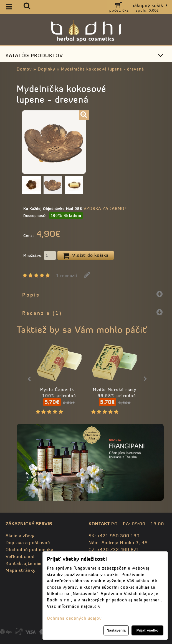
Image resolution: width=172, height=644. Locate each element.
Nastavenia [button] (116, 630)
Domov (24, 69)
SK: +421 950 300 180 (114, 536)
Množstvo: (40, 256)
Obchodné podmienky (29, 549)
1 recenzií (67, 276)
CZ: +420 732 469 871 (114, 549)
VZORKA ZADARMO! (105, 208)
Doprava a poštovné (28, 542)
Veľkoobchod (20, 556)
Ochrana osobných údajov (74, 618)
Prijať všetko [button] (147, 630)
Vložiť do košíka (86, 256)
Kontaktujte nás (24, 563)
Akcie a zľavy (20, 536)
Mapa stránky (21, 570)
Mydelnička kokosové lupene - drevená (103, 69)
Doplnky (46, 69)
